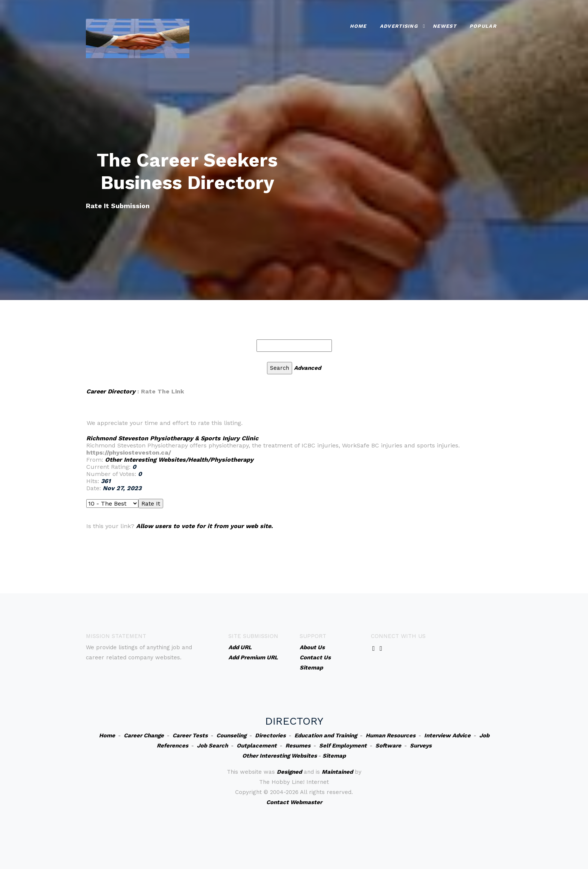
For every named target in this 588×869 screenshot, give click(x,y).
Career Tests (190, 735)
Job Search (212, 746)
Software (388, 746)
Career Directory (111, 391)
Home (358, 26)
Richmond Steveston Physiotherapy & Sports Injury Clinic (172, 438)
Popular (483, 26)
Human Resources (391, 735)
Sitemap (334, 756)
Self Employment (343, 746)
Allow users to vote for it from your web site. (205, 526)
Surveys (421, 746)
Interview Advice (447, 735)
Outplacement (257, 746)
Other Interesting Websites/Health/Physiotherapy (179, 460)
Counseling (231, 735)
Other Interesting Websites (280, 756)
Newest (445, 26)
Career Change (144, 735)
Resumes (298, 746)
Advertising (399, 26)
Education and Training (326, 735)
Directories (270, 735)
